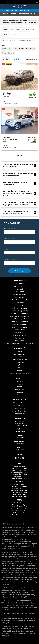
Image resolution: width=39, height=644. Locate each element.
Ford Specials (20, 362)
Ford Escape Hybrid (20, 294)
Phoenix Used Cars (20, 408)
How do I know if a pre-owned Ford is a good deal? (19, 165)
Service (19, 370)
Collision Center (19, 379)
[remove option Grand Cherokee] (22, 29)
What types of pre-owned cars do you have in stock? (19, 174)
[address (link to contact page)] (2, 2)
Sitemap (19, 395)
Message (11, 259)
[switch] (37, 2)
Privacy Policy (19, 392)
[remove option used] (6, 35)
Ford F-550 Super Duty (20, 319)
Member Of (18, 400)
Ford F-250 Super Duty (19, 308)
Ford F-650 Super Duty (20, 324)
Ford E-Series (20, 289)
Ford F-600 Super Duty (20, 322)
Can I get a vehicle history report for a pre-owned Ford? (19, 213)
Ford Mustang (19, 333)
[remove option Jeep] (6, 29)
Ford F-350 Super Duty (19, 311)
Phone (6, 249)
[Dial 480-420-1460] (8, 2)
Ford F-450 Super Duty (19, 314)
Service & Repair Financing (19, 373)
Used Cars (19, 357)
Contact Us (20, 384)
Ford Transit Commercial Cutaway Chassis (19, 343)
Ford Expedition (20, 297)
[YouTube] (23, 458)
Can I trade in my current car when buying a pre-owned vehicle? (19, 204)
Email (10, 239)
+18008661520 (20, 450)
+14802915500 (20, 437)
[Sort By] (31, 59)
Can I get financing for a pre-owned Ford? (19, 183)
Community (19, 389)
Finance (19, 368)
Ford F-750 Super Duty (20, 327)
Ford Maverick (19, 330)
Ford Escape (19, 292)
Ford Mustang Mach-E (19, 335)
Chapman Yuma (20, 414)
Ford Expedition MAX (19, 300)
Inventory (18, 281)
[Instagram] (19, 458)
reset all (14, 35)
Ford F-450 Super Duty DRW (19, 316)
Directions (19, 381)
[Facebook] (16, 458)
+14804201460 (20, 431)
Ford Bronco (20, 284)
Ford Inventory (19, 354)
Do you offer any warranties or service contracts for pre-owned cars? (19, 193)
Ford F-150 (20, 305)
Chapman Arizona (19, 406)
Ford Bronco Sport (20, 286)
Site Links (18, 348)
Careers (19, 387)
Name (10, 229)
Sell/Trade (19, 365)
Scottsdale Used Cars (20, 411)
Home (20, 351)
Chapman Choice (19, 403)
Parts (19, 376)
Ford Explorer (19, 303)
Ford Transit (20, 341)
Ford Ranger (20, 338)
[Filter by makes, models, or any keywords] (19, 40)
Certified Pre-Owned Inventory (19, 360)
